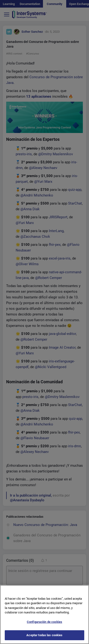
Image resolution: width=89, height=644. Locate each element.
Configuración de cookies (44, 629)
